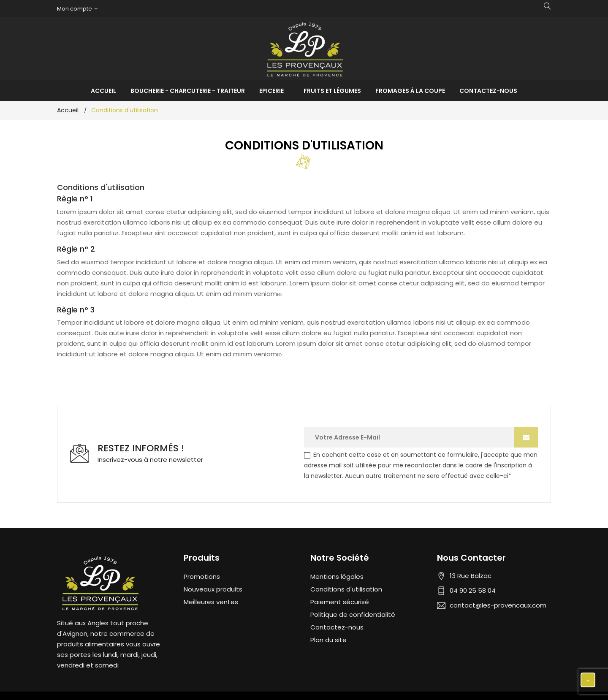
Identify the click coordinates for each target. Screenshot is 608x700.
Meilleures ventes (211, 602)
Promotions (202, 577)
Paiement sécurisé (340, 602)
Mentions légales (337, 577)
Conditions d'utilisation (346, 589)
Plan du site (328, 640)
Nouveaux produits (213, 589)
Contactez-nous (337, 627)
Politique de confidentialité (353, 615)
